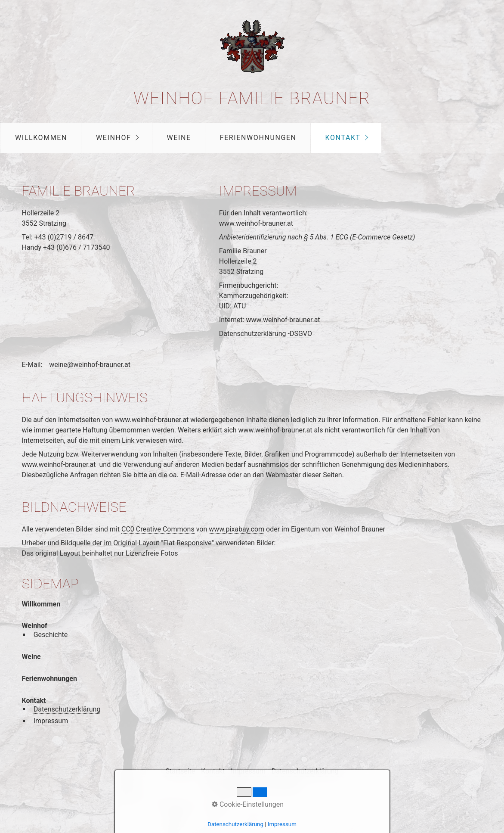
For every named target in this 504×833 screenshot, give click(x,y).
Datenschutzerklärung (67, 709)
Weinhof (114, 138)
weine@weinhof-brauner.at (90, 365)
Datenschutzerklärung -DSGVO (266, 334)
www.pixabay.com (237, 529)
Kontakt (343, 138)
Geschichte (51, 635)
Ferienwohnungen (258, 138)
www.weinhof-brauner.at (283, 320)
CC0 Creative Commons (158, 529)
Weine (179, 138)
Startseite (180, 771)
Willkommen (41, 138)
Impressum (51, 721)
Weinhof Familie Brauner (252, 98)
